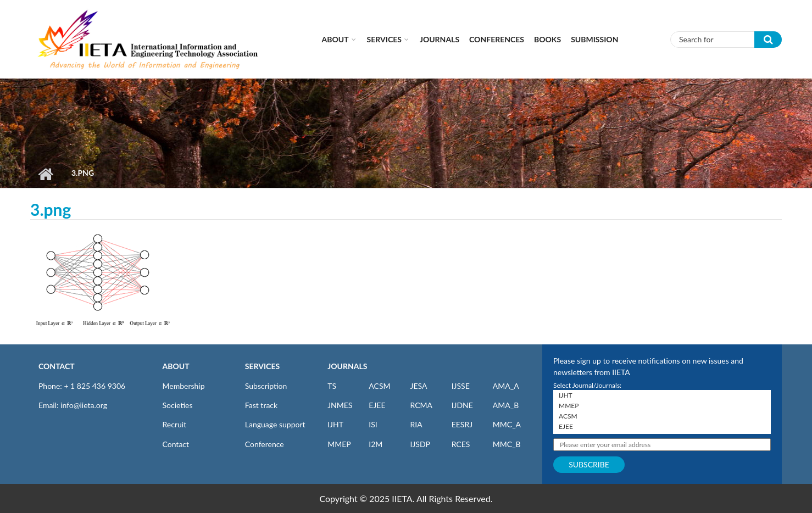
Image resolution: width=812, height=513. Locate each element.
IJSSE (461, 386)
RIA (416, 424)
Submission (594, 39)
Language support (275, 424)
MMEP (339, 444)
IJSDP (420, 444)
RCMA (421, 405)
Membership (184, 386)
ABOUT (176, 366)
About (335, 39)
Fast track (261, 405)
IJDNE (462, 405)
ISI (373, 424)
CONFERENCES (497, 39)
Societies (178, 405)
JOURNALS (347, 366)
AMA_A (506, 386)
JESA (418, 386)
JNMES (340, 405)
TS (332, 386)
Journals (440, 39)
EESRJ (462, 424)
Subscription (266, 386)
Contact (176, 444)
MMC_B (507, 444)
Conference (265, 444)
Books (547, 39)
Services (384, 39)
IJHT (335, 424)
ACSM (379, 386)
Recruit (175, 424)
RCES (461, 444)
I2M (376, 444)
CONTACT (57, 366)
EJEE (377, 405)
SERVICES (262, 366)
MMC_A (507, 424)
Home (45, 174)
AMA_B (506, 405)
